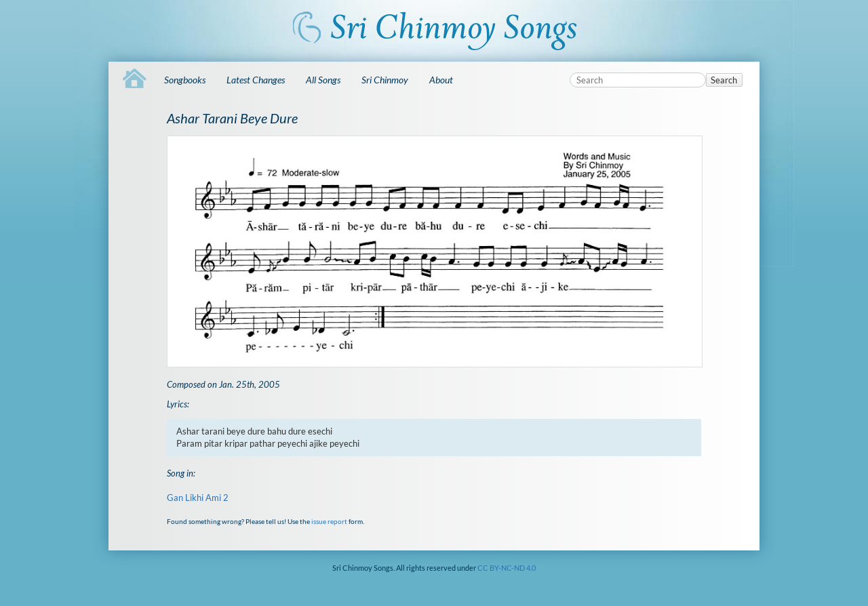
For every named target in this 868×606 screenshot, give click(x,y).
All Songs (323, 80)
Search (724, 80)
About (441, 80)
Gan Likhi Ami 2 (198, 498)
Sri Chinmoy (385, 80)
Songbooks (185, 80)
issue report (329, 521)
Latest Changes (256, 80)
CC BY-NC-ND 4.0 (507, 568)
